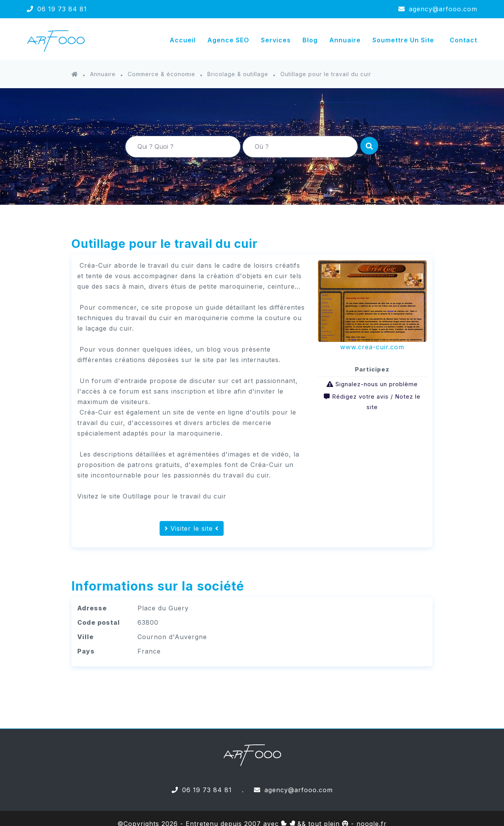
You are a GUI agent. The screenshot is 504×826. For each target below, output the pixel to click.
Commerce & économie (162, 74)
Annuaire (345, 40)
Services (276, 40)
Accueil (183, 40)
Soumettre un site (403, 40)
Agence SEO (228, 40)
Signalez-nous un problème (377, 384)
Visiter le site (192, 528)
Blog (310, 40)
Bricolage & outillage (238, 74)
